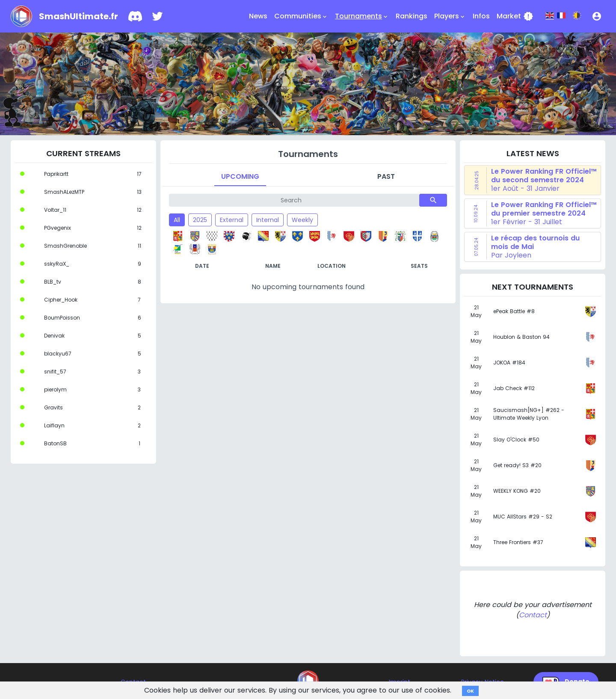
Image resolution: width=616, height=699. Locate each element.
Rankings (412, 16)
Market (515, 16)
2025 (200, 220)
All (177, 220)
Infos (481, 16)
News (258, 16)
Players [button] (450, 16)
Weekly (302, 220)
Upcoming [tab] (240, 176)
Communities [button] (301, 16)
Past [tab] (386, 176)
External (232, 220)
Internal (268, 220)
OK (470, 691)
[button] (597, 16)
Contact (533, 615)
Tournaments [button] (362, 16)
